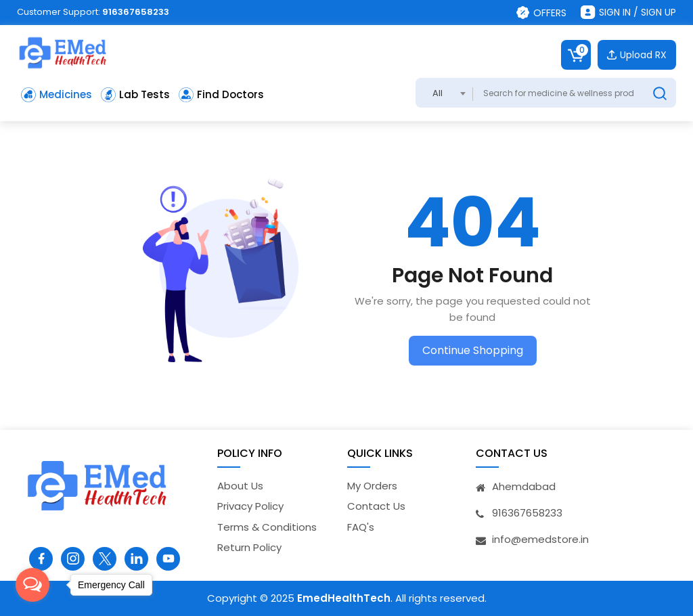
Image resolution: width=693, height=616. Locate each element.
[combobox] (444, 93)
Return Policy (249, 547)
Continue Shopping (473, 350)
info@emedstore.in (540, 539)
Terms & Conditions (267, 527)
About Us (240, 486)
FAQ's (361, 527)
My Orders (372, 486)
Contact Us (376, 506)
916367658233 (136, 12)
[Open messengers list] (32, 585)
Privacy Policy (250, 506)
